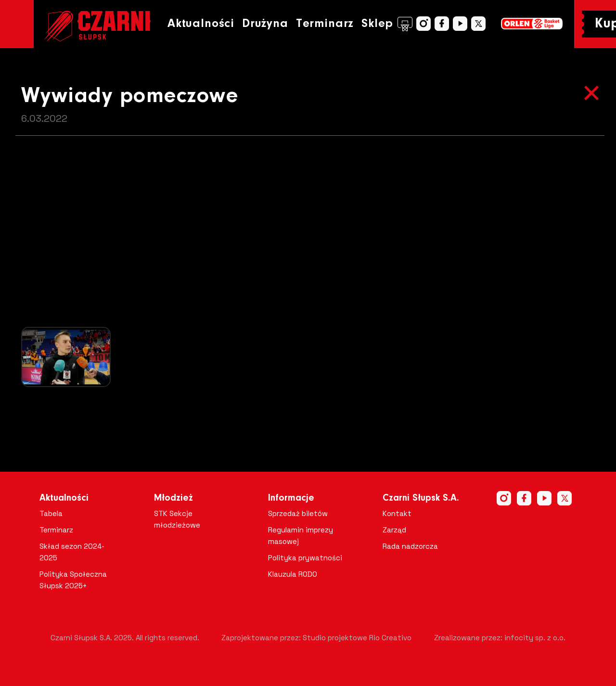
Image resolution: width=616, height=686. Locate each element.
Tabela (51, 513)
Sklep (387, 24)
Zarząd (394, 530)
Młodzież (173, 498)
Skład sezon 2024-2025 (72, 552)
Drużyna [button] (265, 24)
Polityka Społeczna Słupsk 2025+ (73, 580)
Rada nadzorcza (410, 546)
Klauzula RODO (293, 574)
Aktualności (201, 24)
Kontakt (397, 513)
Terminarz (325, 24)
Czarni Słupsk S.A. (421, 498)
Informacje (291, 498)
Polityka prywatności (305, 558)
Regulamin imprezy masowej (301, 536)
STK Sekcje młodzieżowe (177, 519)
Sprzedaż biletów (298, 513)
